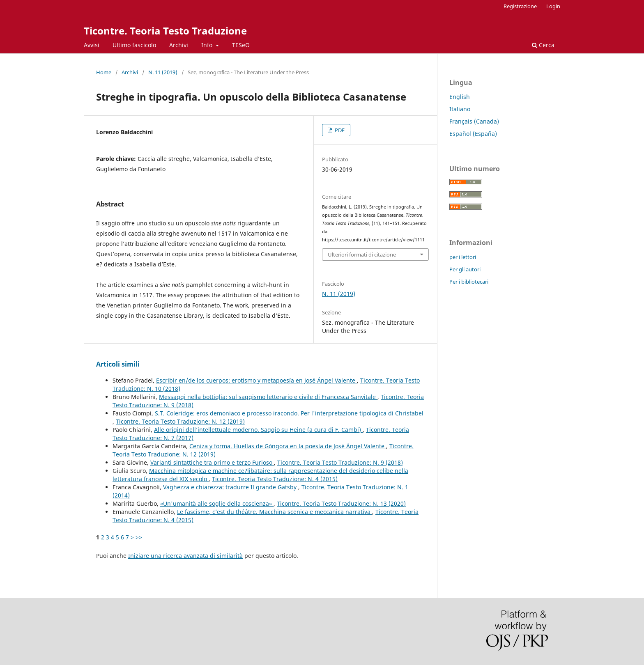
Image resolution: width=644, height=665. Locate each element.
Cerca (543, 45)
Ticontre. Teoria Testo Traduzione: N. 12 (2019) (180, 421)
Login (553, 6)
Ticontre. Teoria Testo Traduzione (165, 31)
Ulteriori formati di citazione (362, 255)
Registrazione (520, 6)
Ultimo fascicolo (134, 45)
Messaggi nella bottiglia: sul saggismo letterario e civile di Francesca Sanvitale (268, 397)
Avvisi (92, 45)
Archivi (179, 45)
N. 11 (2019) (163, 72)
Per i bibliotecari (469, 282)
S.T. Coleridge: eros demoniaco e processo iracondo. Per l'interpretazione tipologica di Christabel (289, 413)
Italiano (460, 109)
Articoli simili (118, 364)
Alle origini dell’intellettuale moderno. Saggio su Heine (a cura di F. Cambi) (258, 430)
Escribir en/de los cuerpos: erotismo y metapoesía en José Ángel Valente (256, 380)
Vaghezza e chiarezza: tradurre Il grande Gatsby (231, 487)
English (460, 97)
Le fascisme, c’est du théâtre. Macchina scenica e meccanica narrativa (275, 512)
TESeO (241, 45)
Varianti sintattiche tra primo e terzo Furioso (212, 462)
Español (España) (473, 134)
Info (208, 45)
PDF (339, 130)
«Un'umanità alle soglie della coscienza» (217, 503)
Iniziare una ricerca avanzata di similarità (185, 556)
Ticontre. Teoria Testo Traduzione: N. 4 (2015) (275, 479)
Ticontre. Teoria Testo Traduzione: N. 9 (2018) (340, 462)
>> (139, 537)
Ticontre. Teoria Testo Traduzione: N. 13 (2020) (341, 503)
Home (104, 72)
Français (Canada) (474, 121)
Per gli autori (465, 269)
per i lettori (463, 257)
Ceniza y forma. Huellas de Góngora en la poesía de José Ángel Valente (288, 446)
